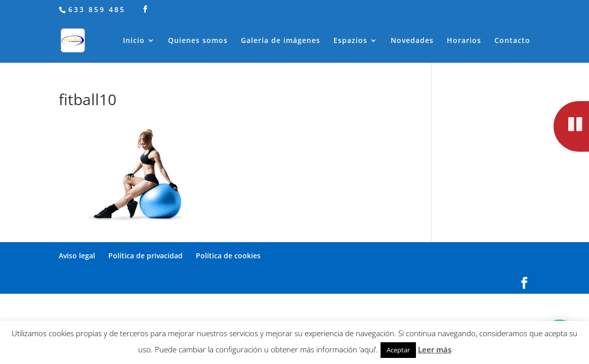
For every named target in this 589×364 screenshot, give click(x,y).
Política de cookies (228, 256)
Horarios (464, 41)
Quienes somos (198, 41)
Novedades (412, 41)
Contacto (512, 41)
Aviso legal (77, 256)
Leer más (435, 349)
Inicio (134, 41)
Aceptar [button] (398, 350)
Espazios (350, 41)
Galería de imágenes (281, 41)
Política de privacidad (145, 256)
